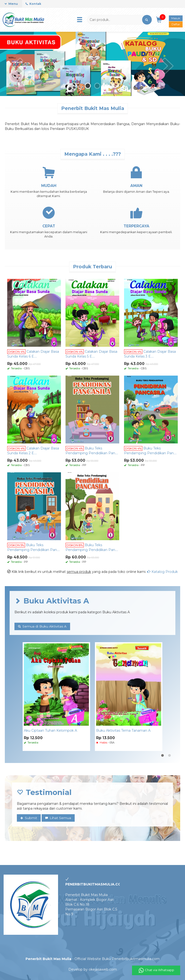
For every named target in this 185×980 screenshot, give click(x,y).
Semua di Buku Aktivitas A (42, 627)
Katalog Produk (162, 572)
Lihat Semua (58, 818)
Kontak (33, 4)
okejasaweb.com (103, 969)
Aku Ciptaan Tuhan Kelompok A (50, 731)
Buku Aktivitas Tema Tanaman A (123, 731)
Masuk (176, 18)
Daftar (176, 24)
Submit (29, 818)
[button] (147, 20)
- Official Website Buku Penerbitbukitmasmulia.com (93, 959)
